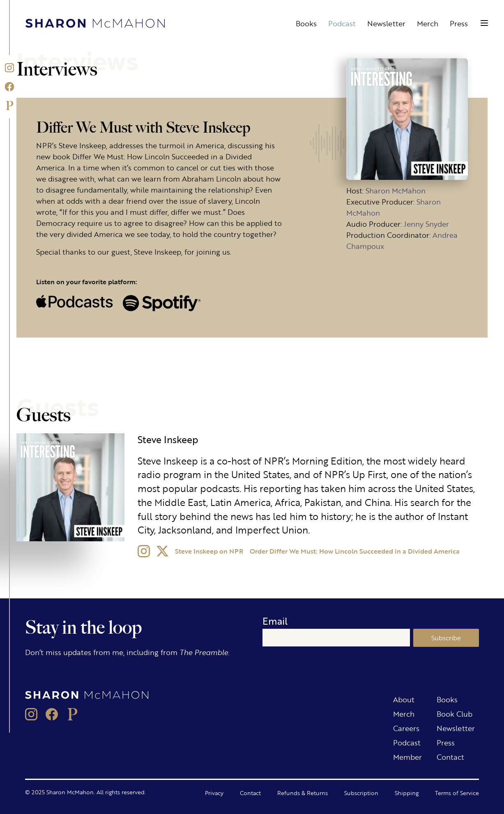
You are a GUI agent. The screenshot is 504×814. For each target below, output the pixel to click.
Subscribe (446, 638)
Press (459, 23)
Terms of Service (457, 793)
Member (407, 757)
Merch (428, 23)
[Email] (336, 638)
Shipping (407, 793)
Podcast (342, 23)
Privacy (214, 793)
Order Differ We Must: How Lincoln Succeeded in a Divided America (355, 551)
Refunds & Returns (303, 793)
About (404, 699)
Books (306, 23)
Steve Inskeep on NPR (209, 551)
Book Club (455, 713)
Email (275, 621)
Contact (450, 757)
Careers (406, 728)
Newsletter (386, 23)
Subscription (361, 793)
